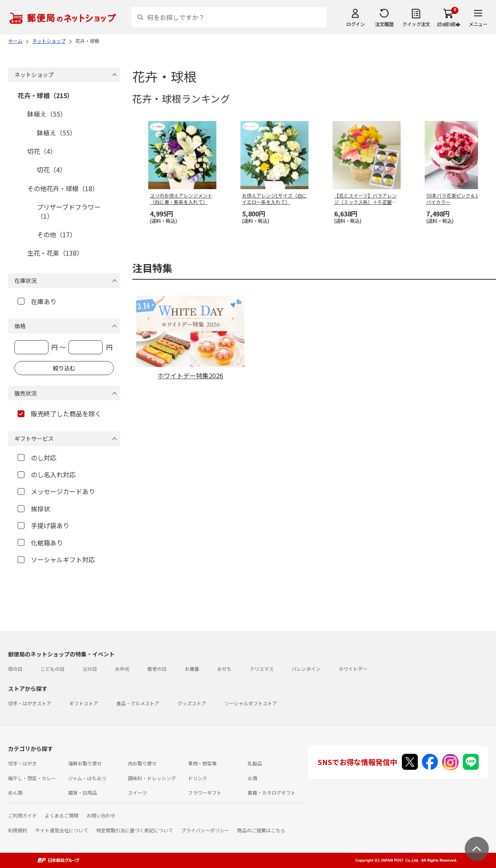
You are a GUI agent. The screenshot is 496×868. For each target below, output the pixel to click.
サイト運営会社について (62, 830)
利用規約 (18, 830)
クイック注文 (416, 24)
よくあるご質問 (62, 815)
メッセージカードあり (56, 491)
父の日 (90, 669)
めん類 (15, 792)
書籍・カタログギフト (272, 792)
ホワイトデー (353, 669)
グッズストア (192, 703)
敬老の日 (157, 669)
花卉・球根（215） (45, 95)
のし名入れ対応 (47, 474)
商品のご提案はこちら (261, 830)
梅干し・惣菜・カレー (32, 778)
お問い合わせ (101, 815)
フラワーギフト (205, 792)
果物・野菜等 (202, 763)
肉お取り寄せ (142, 763)
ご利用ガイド (22, 815)
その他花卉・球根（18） (63, 188)
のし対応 (37, 458)
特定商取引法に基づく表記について (135, 830)
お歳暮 (192, 669)
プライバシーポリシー (205, 830)
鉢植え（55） (47, 114)
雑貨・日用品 (83, 792)
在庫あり (37, 301)
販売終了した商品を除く (59, 414)
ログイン (355, 24)
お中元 (122, 669)
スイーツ (137, 792)
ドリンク (198, 778)
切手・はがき (22, 763)
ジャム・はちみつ (87, 778)
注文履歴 (384, 24)
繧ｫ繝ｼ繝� (449, 24)
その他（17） (56, 234)
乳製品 (255, 763)
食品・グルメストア (138, 703)
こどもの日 (52, 669)
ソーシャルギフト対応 (56, 559)
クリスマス (262, 669)
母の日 (15, 669)
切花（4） (42, 151)
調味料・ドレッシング (152, 778)
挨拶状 (34, 509)
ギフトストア (84, 703)
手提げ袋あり (43, 525)
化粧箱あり (40, 543)
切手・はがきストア (30, 703)
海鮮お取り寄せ (85, 763)
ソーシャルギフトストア (251, 703)
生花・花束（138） (55, 253)
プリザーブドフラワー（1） (69, 211)
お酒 (252, 778)
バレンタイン (306, 669)
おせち (224, 669)
